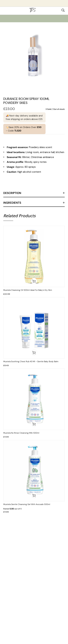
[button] (34, 281)
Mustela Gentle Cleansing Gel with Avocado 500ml (27, 504)
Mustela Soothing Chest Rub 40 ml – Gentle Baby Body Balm (31, 361)
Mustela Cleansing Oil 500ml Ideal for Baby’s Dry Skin (28, 290)
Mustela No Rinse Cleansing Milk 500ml (21, 433)
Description (12, 193)
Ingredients (12, 203)
